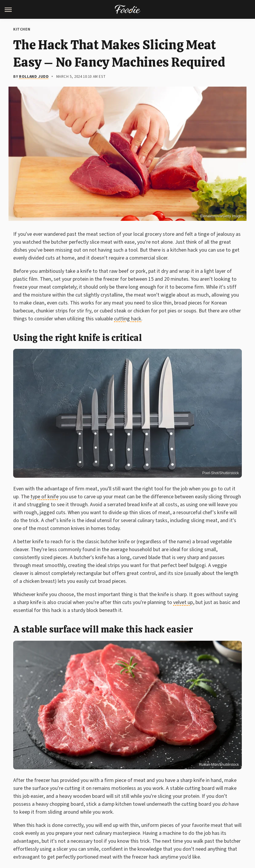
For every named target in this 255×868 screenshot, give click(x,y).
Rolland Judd (34, 77)
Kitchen (22, 29)
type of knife (45, 497)
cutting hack (128, 319)
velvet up (183, 602)
